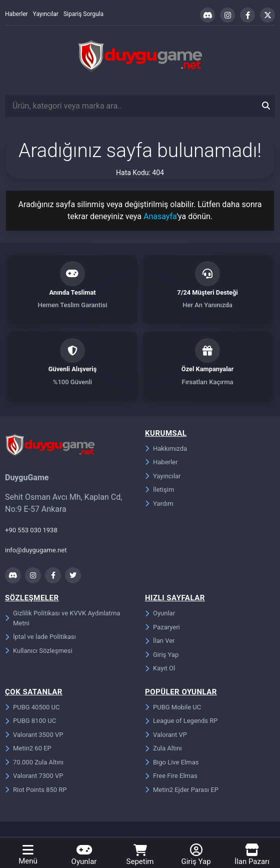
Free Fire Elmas (171, 777)
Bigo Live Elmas (172, 764)
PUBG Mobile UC (173, 709)
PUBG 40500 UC (32, 709)
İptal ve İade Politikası (40, 638)
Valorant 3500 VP (34, 736)
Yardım (159, 505)
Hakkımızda (166, 450)
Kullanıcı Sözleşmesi (39, 652)
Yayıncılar (46, 14)
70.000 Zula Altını (34, 764)
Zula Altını (163, 750)
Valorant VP (166, 736)
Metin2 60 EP (28, 750)
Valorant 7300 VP (34, 777)
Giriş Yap (162, 656)
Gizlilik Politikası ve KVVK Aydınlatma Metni (62, 620)
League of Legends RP (181, 722)
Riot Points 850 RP (36, 791)
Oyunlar (160, 615)
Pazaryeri (162, 629)
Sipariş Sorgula (83, 14)
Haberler (16, 14)
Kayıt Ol (160, 670)
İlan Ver (160, 642)
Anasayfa (160, 216)
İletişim (159, 491)
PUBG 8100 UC (30, 722)
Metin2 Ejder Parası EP (182, 791)
